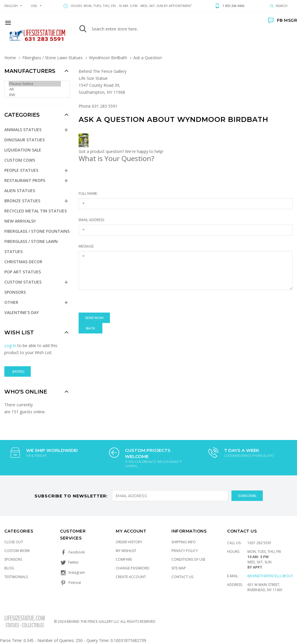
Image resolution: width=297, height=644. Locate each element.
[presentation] (123, 301)
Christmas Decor (23, 262)
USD (34, 6)
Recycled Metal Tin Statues (36, 211)
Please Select (35, 84)
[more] (18, 371)
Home (10, 58)
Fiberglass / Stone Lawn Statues (52, 58)
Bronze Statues (22, 201)
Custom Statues (23, 282)
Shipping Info (184, 542)
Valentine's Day (22, 312)
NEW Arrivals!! (20, 221)
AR (35, 89)
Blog (9, 568)
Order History (129, 542)
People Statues (21, 170)
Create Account (131, 577)
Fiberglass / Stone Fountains (37, 231)
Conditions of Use (188, 559)
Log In (10, 346)
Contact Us (182, 577)
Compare (124, 559)
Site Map (179, 568)
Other (11, 302)
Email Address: (92, 220)
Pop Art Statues (23, 272)
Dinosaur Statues (25, 140)
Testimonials (16, 577)
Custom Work (17, 551)
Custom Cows (20, 160)
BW (35, 95)
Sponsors (15, 292)
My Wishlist (126, 551)
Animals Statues (23, 130)
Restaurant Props (25, 180)
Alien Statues (20, 191)
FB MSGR (282, 20)
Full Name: (88, 193)
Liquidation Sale (23, 150)
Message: (86, 246)
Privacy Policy (185, 551)
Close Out (14, 542)
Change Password (133, 568)
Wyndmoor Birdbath (108, 58)
